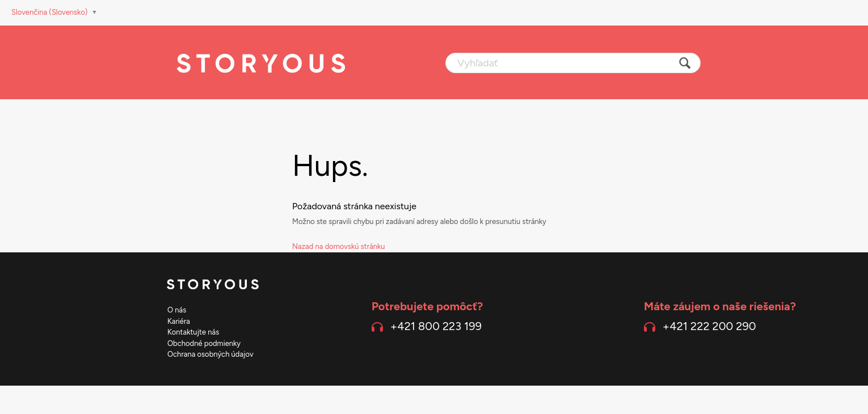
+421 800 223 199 (436, 326)
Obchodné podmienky (204, 343)
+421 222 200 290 (709, 326)
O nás (177, 310)
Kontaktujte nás (193, 332)
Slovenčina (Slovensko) (50, 12)
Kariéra (179, 321)
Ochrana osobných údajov (210, 354)
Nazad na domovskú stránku (339, 246)
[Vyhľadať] (573, 63)
